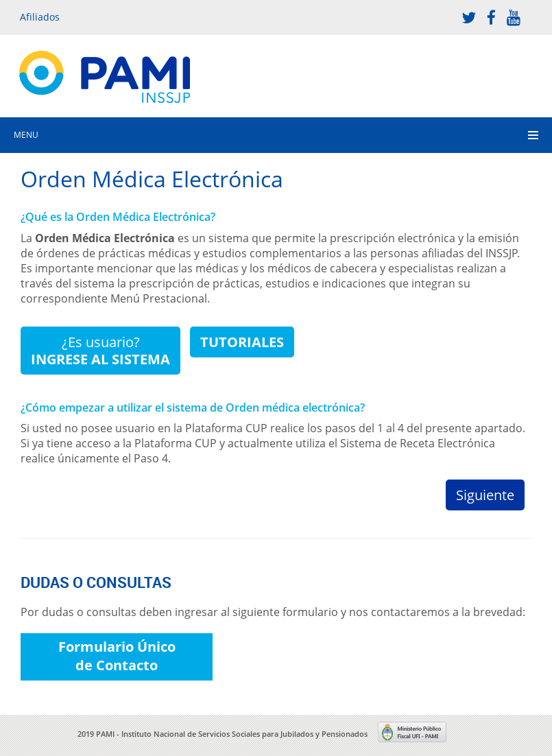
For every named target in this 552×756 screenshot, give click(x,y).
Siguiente (485, 495)
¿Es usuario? (100, 351)
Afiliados (40, 17)
